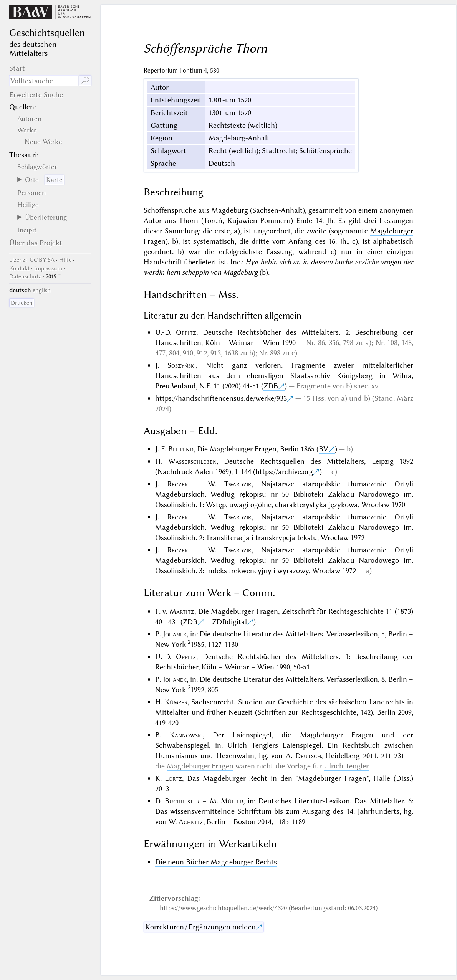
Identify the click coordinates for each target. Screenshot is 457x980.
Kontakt (19, 268)
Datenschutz (25, 276)
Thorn (189, 221)
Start (17, 68)
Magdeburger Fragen (200, 766)
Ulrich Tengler (346, 766)
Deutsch (308, 756)
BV (324, 449)
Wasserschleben (192, 461)
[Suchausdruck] (44, 81)
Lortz (173, 778)
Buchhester (182, 801)
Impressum (48, 268)
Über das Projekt (36, 243)
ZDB (271, 386)
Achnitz (191, 822)
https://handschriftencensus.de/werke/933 (221, 398)
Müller (232, 801)
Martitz (182, 611)
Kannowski (186, 735)
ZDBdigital (229, 622)
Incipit (27, 230)
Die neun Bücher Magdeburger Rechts (216, 862)
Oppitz (186, 332)
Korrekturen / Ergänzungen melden (200, 927)
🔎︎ (85, 81)
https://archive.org (284, 472)
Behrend (181, 449)
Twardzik (238, 484)
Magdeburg (230, 210)
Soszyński (182, 365)
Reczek (178, 484)
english (42, 290)
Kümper (176, 702)
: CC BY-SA (32, 260)
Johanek (175, 634)
